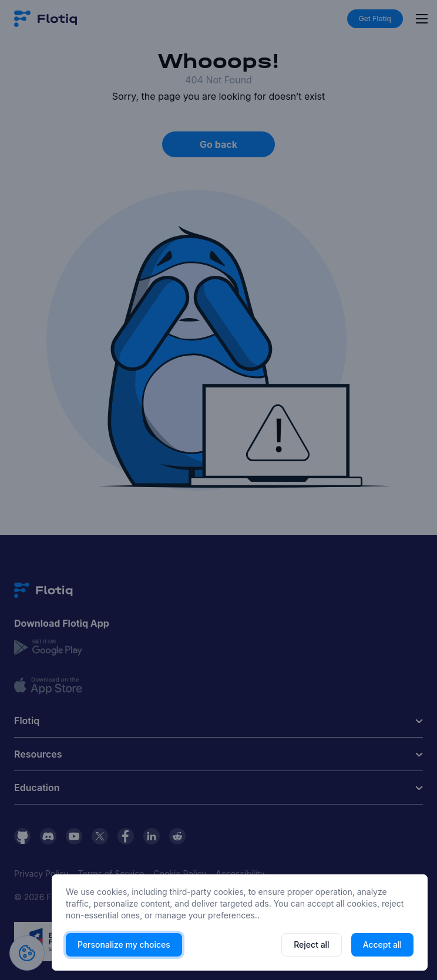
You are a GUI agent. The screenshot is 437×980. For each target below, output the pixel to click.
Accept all (382, 944)
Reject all (311, 944)
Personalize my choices (124, 944)
